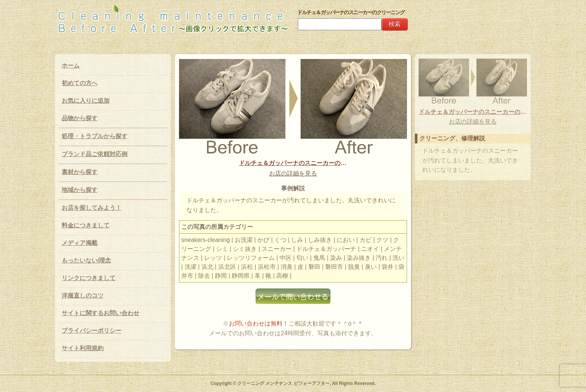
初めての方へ (80, 83)
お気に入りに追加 (86, 101)
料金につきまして (86, 225)
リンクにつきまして (89, 278)
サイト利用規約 (83, 348)
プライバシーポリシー (92, 331)
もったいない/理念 (86, 260)
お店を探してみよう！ (92, 208)
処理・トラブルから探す (95, 136)
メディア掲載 (80, 243)
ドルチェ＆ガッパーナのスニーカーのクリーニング (293, 163)
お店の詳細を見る (293, 173)
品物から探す (80, 118)
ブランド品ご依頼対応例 (95, 154)
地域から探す (80, 190)
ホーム (71, 66)
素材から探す (80, 172)
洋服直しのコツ (83, 295)
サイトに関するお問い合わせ (101, 313)
